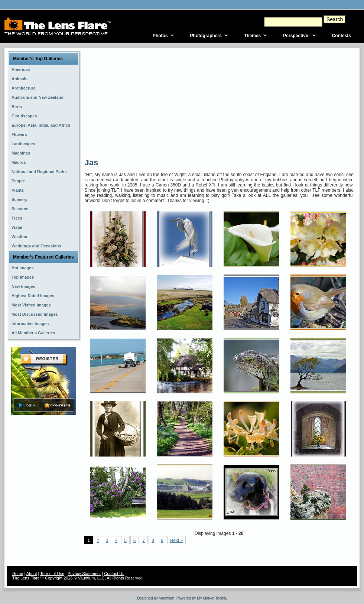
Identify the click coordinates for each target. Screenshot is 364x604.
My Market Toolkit (211, 598)
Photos (160, 36)
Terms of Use (52, 574)
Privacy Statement (84, 574)
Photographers (206, 36)
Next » (177, 540)
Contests (342, 36)
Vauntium (167, 598)
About (32, 574)
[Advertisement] (185, 102)
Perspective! (296, 36)
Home (18, 574)
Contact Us (114, 574)
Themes (252, 36)
